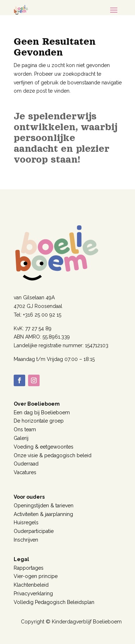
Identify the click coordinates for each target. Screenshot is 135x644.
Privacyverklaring (33, 594)
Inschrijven (26, 540)
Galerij (21, 438)
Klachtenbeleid (31, 585)
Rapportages (29, 568)
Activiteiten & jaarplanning (43, 514)
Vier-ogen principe (36, 576)
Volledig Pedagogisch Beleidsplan (54, 602)
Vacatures (25, 472)
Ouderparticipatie (34, 531)
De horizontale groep (39, 421)
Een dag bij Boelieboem (42, 413)
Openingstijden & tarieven (44, 506)
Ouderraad (26, 464)
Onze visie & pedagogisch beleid (53, 455)
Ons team (25, 429)
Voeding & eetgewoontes (44, 447)
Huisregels (26, 522)
